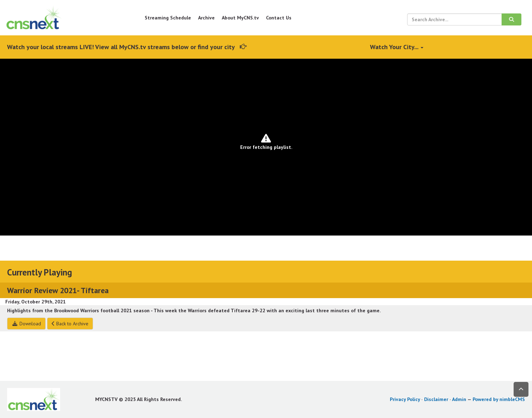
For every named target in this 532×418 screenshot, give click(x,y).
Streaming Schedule (168, 18)
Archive (206, 18)
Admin (459, 399)
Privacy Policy (405, 399)
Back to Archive (70, 324)
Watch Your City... (397, 47)
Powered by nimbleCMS (499, 399)
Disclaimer (436, 399)
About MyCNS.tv (240, 18)
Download (26, 324)
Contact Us (279, 18)
